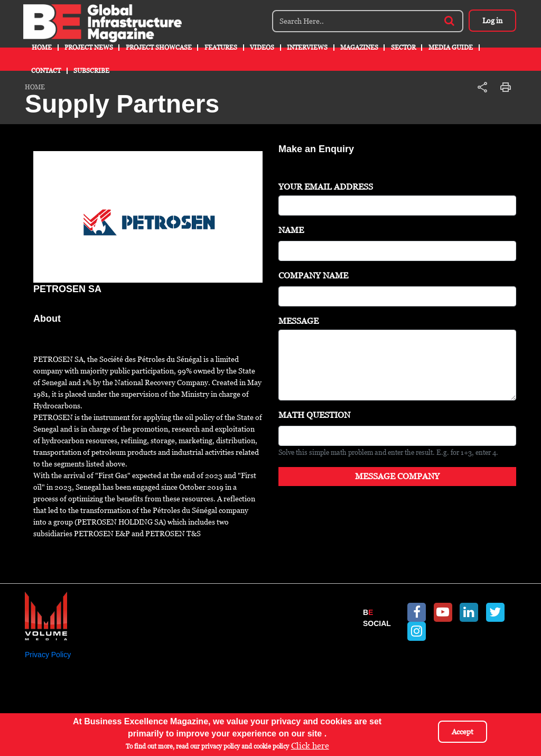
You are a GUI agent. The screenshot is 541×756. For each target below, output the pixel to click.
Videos (262, 48)
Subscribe (91, 71)
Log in (492, 21)
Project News (89, 48)
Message (299, 321)
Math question (314, 415)
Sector (403, 48)
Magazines (359, 48)
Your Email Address (326, 187)
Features (221, 48)
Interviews (307, 48)
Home (42, 48)
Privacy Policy (48, 655)
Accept (463, 732)
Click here (310, 746)
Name (291, 230)
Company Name (313, 276)
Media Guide (451, 48)
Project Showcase (159, 48)
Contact (46, 71)
